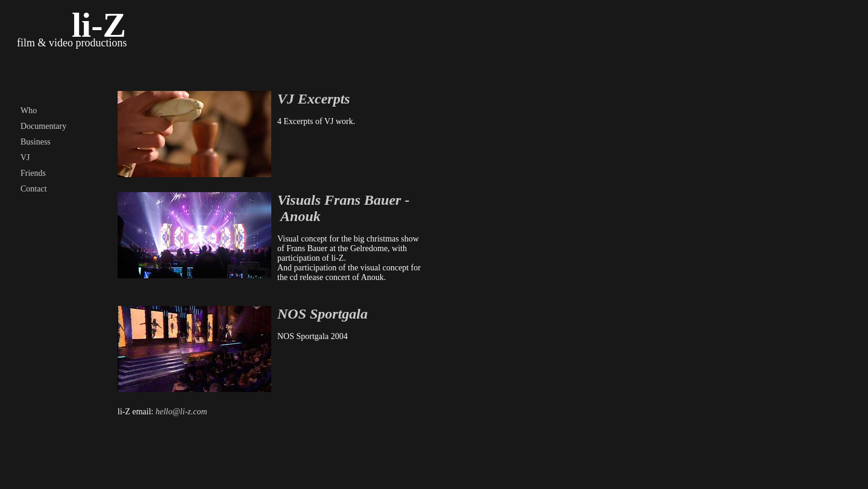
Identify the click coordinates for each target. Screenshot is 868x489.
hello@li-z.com (181, 412)
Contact (34, 189)
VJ (25, 157)
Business (36, 142)
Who (29, 111)
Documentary (43, 126)
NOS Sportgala (322, 314)
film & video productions (72, 43)
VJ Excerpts (314, 99)
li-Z (99, 25)
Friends (33, 173)
